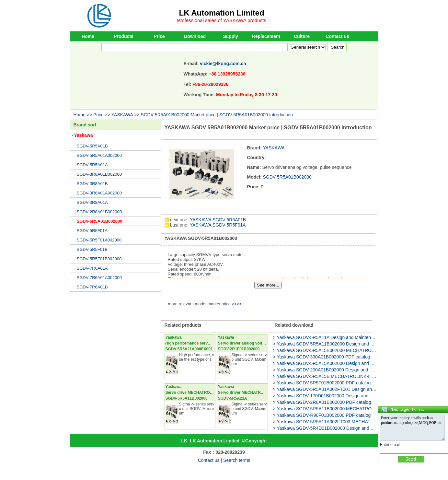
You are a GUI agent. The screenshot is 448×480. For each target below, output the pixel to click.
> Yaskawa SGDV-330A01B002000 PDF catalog (322, 357)
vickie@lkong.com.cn (223, 64)
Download (195, 36)
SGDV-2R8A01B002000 (99, 212)
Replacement (266, 36)
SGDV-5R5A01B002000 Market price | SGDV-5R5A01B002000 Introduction (217, 115)
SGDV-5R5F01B (92, 249)
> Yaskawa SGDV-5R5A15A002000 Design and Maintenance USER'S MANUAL (354, 363)
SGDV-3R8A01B (92, 184)
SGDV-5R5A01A (92, 165)
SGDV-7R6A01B (92, 287)
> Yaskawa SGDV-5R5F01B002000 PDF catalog (322, 383)
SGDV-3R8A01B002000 (99, 174)
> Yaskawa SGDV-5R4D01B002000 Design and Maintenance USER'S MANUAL (354, 428)
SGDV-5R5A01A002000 (99, 155)
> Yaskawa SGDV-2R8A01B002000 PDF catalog (322, 402)
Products (124, 36)
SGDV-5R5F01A (92, 231)
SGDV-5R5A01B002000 (100, 221)
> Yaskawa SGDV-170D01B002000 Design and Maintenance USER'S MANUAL (353, 396)
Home (88, 36)
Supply (230, 36)
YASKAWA (122, 115)
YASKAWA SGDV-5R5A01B (218, 220)
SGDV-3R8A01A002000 (99, 193)
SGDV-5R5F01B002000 (99, 259)
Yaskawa (83, 135)
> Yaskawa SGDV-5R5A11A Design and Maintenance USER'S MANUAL (346, 337)
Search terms (237, 460)
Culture (302, 36)
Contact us (337, 36)
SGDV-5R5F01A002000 (99, 240)
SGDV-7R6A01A (92, 268)
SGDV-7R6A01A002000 (99, 278)
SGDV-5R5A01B (92, 146)
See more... (268, 285)
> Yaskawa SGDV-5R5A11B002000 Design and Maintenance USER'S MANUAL (354, 344)
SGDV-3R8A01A (92, 202)
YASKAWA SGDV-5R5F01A (218, 225)
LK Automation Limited (222, 13)
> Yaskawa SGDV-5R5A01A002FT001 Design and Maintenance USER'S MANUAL (356, 389)
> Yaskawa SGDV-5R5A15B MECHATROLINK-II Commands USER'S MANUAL (353, 376)
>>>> (237, 304)
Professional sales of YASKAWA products (222, 20)
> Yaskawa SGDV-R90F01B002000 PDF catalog (322, 415)
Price (159, 36)
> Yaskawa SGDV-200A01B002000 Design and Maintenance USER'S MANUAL (353, 370)
